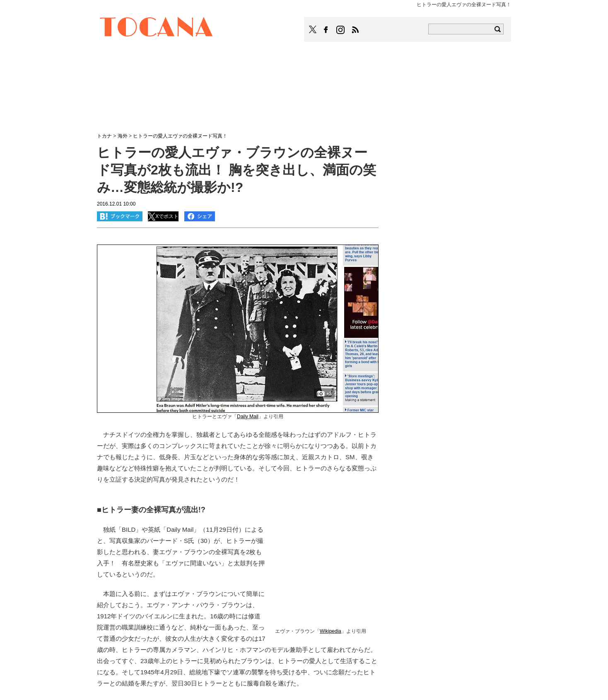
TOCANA (157, 28)
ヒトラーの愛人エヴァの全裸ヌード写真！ (180, 136)
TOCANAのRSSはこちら (355, 30)
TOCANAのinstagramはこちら (341, 30)
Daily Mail (248, 417)
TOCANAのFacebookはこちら (326, 30)
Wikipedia (331, 631)
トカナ (104, 136)
